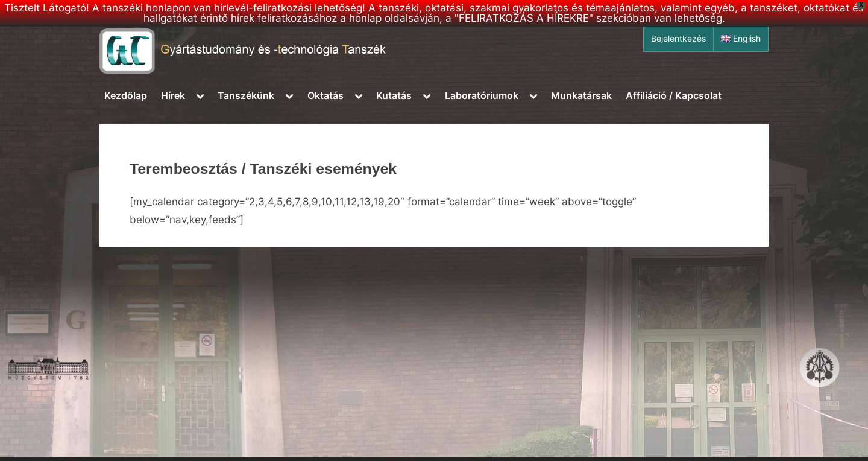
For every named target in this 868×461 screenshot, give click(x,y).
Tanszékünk (246, 95)
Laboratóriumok (482, 95)
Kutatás (394, 95)
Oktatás (325, 95)
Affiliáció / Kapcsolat (674, 95)
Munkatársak (581, 95)
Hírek (173, 95)
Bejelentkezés (678, 39)
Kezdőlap (126, 95)
